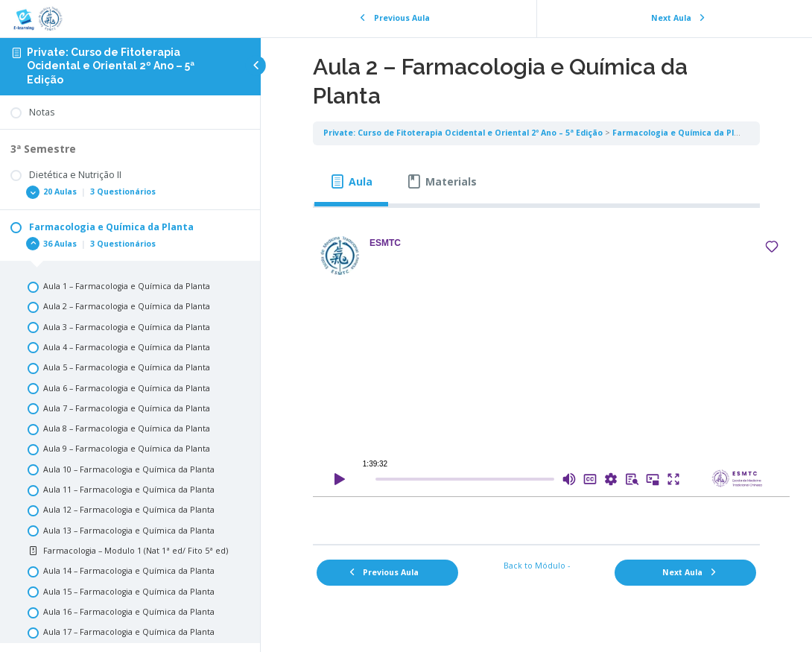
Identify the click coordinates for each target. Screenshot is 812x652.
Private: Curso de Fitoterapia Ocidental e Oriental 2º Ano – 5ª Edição (111, 66)
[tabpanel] (536, 371)
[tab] (351, 182)
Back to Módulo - (537, 566)
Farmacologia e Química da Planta (683, 133)
